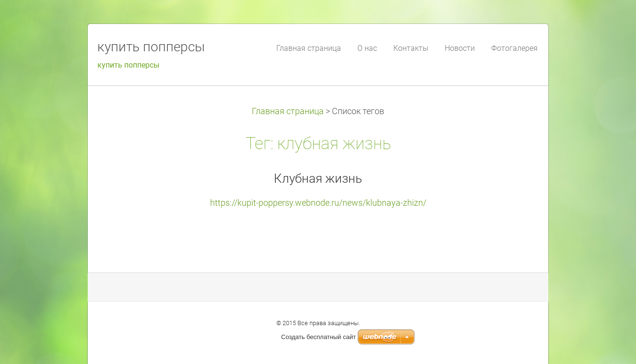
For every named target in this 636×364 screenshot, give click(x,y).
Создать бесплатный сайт (318, 337)
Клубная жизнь (318, 178)
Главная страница (288, 111)
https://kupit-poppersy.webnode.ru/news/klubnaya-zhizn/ (318, 203)
